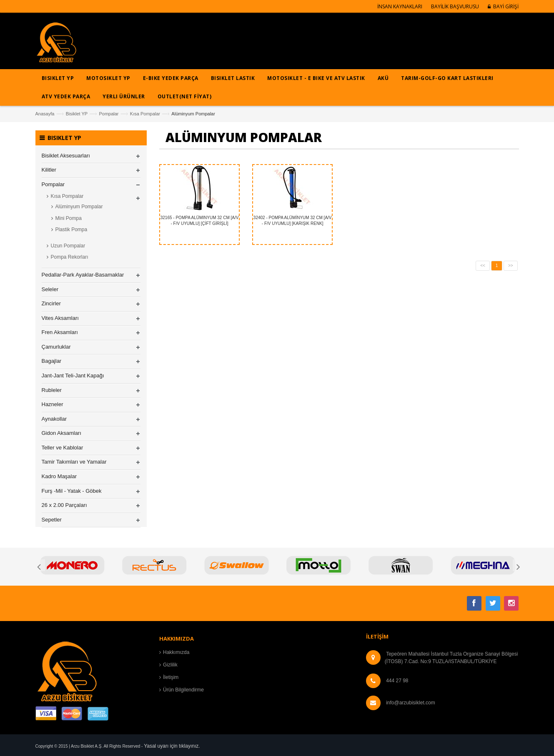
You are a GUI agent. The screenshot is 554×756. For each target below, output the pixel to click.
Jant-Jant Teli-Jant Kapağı (73, 376)
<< (483, 266)
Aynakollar (54, 419)
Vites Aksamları (60, 318)
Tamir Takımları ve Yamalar (74, 462)
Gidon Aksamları (61, 433)
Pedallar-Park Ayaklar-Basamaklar (83, 275)
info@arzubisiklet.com (411, 703)
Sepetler (52, 520)
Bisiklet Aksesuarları (66, 156)
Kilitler (49, 170)
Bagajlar (52, 361)
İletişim (171, 677)
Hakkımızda (176, 652)
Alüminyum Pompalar (79, 207)
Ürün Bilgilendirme (183, 690)
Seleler (50, 289)
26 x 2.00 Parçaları (64, 505)
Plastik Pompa (71, 230)
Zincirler (51, 303)
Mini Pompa (69, 218)
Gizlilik (170, 665)
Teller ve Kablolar (63, 448)
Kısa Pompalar (145, 114)
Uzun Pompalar (68, 246)
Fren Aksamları (60, 332)
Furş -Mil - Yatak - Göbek (72, 491)
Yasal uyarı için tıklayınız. (172, 746)
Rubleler (52, 390)
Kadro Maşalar (59, 476)
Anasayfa (45, 114)
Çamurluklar (56, 347)
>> (511, 266)
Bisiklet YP (77, 114)
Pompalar (109, 114)
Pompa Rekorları (70, 257)
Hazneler (53, 404)
